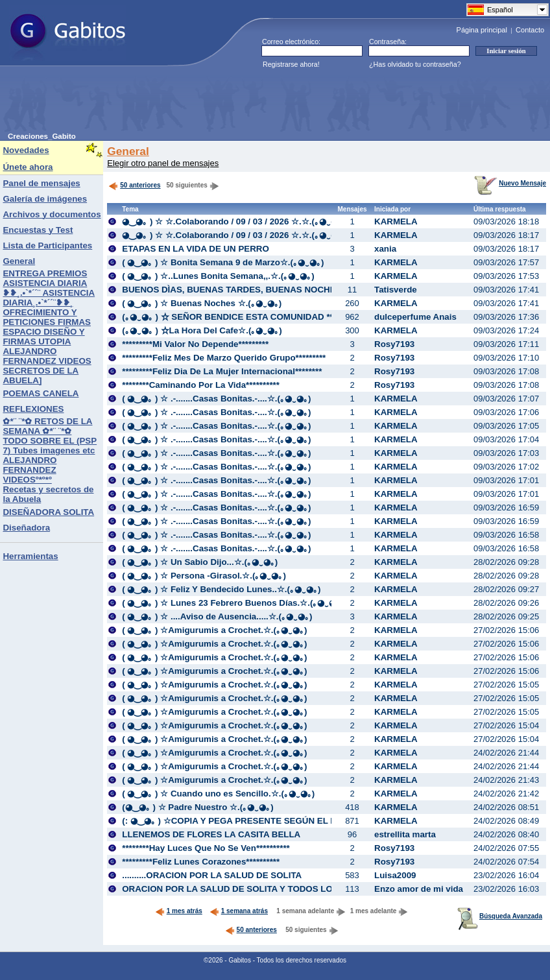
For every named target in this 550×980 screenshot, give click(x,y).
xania (385, 249)
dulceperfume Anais (415, 317)
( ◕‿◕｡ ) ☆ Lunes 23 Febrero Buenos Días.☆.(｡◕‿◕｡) (233, 603)
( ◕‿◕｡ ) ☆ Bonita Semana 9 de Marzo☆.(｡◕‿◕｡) (223, 262)
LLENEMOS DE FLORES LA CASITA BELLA (211, 834)
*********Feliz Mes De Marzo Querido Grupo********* (224, 358)
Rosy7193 (394, 344)
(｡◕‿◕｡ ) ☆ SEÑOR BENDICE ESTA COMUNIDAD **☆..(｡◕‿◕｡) (251, 317)
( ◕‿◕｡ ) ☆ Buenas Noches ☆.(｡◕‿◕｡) (202, 303)
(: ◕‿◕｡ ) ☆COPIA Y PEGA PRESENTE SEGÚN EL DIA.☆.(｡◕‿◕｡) (257, 821)
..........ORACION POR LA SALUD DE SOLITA (212, 875)
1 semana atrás (239, 911)
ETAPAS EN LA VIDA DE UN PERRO (196, 249)
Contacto (530, 30)
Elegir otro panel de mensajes (163, 163)
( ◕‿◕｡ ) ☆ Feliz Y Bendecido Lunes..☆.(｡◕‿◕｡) (221, 589)
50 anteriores (134, 185)
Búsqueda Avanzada (500, 916)
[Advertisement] (244, 103)
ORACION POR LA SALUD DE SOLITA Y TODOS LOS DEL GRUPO (257, 889)
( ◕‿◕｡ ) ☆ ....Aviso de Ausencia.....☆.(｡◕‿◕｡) (217, 616)
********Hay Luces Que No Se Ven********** (206, 848)
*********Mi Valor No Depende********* (195, 344)
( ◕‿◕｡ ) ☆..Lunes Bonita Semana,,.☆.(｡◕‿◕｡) (218, 276)
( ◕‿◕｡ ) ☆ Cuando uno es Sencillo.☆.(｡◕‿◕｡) (218, 794)
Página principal (482, 30)
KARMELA (396, 221)
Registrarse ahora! (291, 64)
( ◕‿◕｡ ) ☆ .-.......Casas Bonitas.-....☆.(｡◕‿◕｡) (216, 399)
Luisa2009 (395, 875)
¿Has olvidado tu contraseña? (415, 64)
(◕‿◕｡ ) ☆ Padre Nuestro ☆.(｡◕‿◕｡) (197, 807)
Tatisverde (396, 290)
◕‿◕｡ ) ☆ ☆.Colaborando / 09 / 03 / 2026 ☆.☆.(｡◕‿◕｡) (233, 221)
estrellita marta (405, 834)
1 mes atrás (179, 911)
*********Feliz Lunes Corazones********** (201, 862)
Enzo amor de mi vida (419, 889)
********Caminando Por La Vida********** (201, 385)
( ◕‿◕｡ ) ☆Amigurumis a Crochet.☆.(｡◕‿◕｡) (214, 630)
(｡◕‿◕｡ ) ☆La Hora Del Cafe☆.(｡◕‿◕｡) (202, 330)
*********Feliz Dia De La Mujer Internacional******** (222, 371)
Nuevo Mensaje (510, 183)
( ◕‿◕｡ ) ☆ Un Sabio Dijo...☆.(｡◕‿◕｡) (200, 562)
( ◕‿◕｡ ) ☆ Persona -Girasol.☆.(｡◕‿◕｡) (204, 576)
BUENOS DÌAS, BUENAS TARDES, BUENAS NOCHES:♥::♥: (243, 290)
